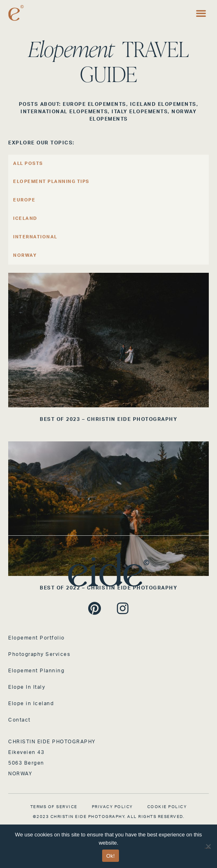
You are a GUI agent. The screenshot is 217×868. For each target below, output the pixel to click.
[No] (208, 845)
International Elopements (64, 112)
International (35, 237)
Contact (19, 720)
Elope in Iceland (31, 704)
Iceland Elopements (163, 104)
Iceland (25, 218)
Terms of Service (54, 807)
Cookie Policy (167, 807)
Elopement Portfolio (37, 638)
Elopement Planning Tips (51, 182)
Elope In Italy (27, 687)
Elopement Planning (36, 671)
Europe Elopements (95, 104)
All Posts (28, 163)
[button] (201, 13)
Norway (25, 255)
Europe (24, 200)
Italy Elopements (140, 112)
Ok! (111, 856)
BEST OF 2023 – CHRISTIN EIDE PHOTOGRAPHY (108, 419)
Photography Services (39, 654)
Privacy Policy (112, 807)
